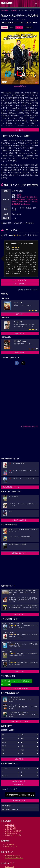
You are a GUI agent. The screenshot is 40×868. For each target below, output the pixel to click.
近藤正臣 (25, 197)
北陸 (22, 746)
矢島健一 (20, 202)
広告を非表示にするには (29, 426)
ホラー (23, 776)
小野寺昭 (34, 199)
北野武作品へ (19, 314)
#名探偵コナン (26, 681)
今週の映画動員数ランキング (10, 487)
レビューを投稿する (19, 284)
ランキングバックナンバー (14, 858)
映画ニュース (10, 867)
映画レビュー (19, 671)
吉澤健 (28, 199)
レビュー (19, 27)
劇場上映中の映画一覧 (19, 520)
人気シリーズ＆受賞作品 (13, 831)
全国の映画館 (10, 844)
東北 (22, 742)
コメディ (21, 23)
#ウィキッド (15, 681)
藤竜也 (19, 197)
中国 (3, 750)
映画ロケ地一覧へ (19, 785)
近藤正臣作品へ (19, 352)
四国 (22, 750)
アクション (5, 768)
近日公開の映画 (10, 829)
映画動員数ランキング (13, 856)
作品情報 (14, 10)
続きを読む (19, 130)
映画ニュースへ (19, 614)
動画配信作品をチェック (19, 553)
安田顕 (14, 202)
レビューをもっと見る (19, 280)
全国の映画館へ (19, 759)
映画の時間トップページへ (10, 810)
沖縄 (22, 754)
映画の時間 (5, 10)
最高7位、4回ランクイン (9, 23)
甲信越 (4, 746)
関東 (22, 735)
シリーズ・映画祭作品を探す (19, 688)
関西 (3, 739)
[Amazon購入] (20, 86)
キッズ (23, 772)
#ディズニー (5, 685)
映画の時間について (19, 801)
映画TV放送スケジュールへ (19, 721)
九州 (3, 754)
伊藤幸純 (22, 199)
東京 (3, 735)
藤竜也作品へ (19, 333)
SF (3, 772)
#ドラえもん (5, 681)
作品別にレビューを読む (13, 835)
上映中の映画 (10, 825)
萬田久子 (17, 204)
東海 (22, 739)
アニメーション (26, 768)
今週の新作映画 (10, 827)
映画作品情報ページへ (9, 806)
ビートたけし (25, 204)
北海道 (4, 742)
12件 (31, 23)
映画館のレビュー (11, 846)
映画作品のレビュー (12, 833)
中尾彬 (31, 197)
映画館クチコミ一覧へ (19, 781)
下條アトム (28, 202)
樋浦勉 (16, 199)
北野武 (19, 195)
